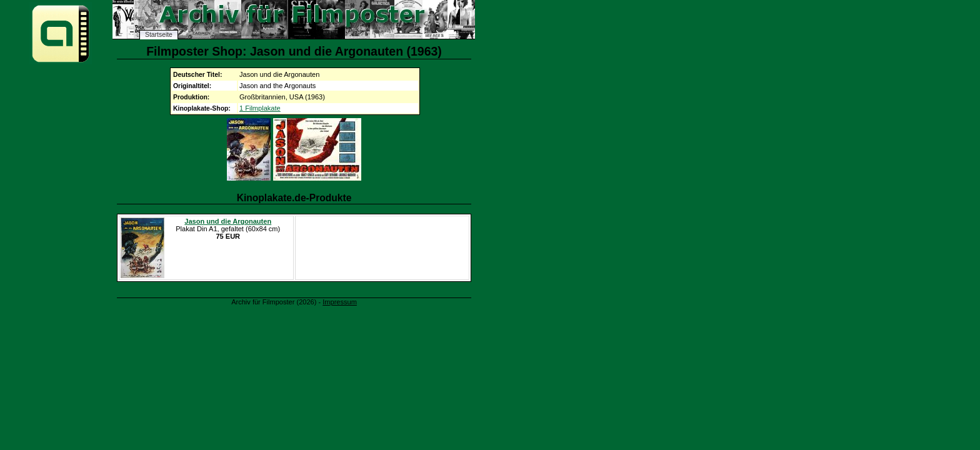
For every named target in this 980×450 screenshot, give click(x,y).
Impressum (340, 302)
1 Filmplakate (260, 108)
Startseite (159, 35)
